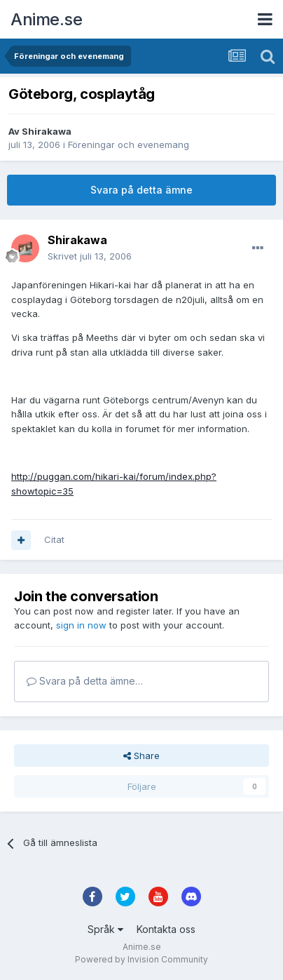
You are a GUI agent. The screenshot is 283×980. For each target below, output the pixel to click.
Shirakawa (47, 131)
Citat (54, 539)
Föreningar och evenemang (129, 145)
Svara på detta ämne (141, 190)
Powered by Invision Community (141, 959)
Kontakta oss (166, 929)
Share (141, 756)
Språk (105, 929)
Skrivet (90, 256)
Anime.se (46, 19)
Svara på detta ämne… (85, 681)
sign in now (81, 625)
